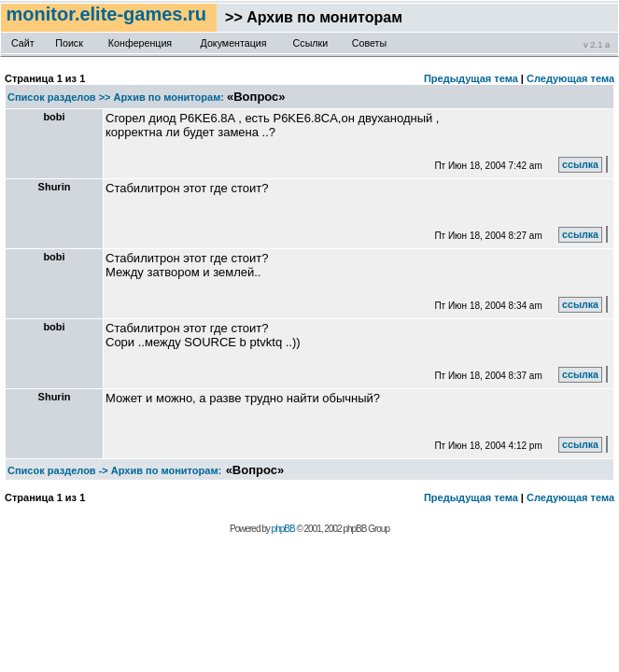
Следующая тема (570, 78)
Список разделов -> (58, 470)
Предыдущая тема (471, 78)
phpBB (283, 529)
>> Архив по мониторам (309, 17)
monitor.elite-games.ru (109, 14)
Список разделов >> (59, 97)
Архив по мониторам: (169, 97)
